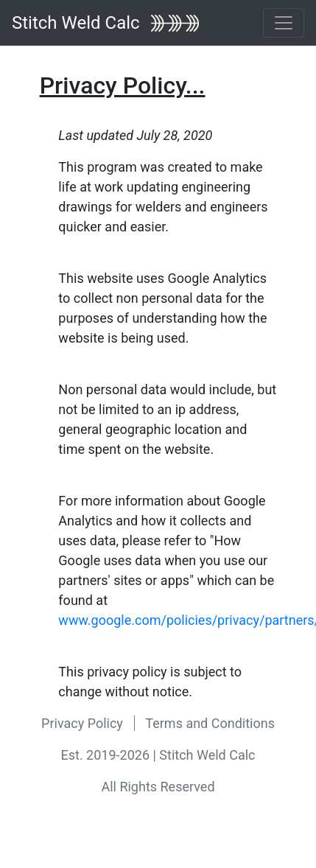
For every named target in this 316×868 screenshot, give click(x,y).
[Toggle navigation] (284, 23)
